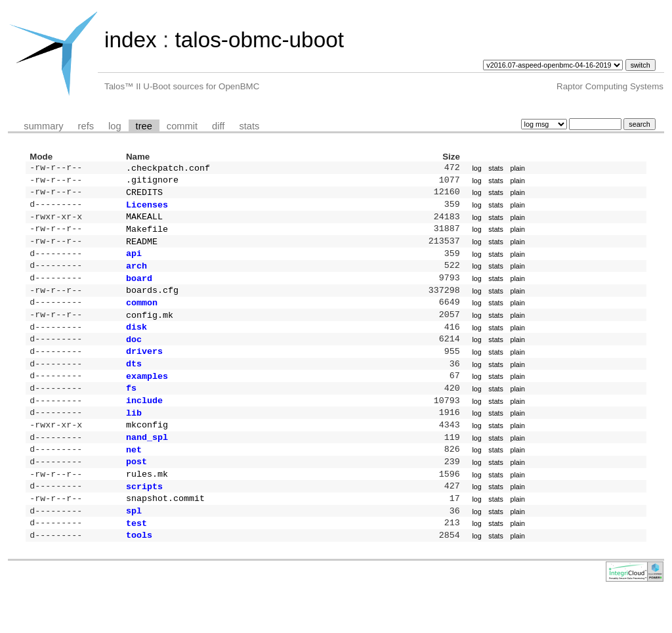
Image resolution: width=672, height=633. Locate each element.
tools (139, 575)
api (134, 263)
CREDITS (144, 196)
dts (134, 385)
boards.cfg (152, 304)
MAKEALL (144, 223)
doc (134, 359)
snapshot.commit (165, 535)
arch (136, 277)
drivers (144, 372)
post (136, 494)
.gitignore (152, 182)
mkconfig (147, 453)
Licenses (147, 209)
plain (517, 169)
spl (134, 548)
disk (136, 345)
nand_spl (147, 467)
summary (43, 126)
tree (144, 126)
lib (134, 440)
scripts (144, 521)
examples (147, 399)
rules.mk (147, 508)
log (115, 126)
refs (86, 126)
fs (131, 412)
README (142, 250)
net (134, 481)
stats (249, 126)
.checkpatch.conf (168, 169)
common (142, 318)
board (139, 291)
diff (218, 126)
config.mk (150, 332)
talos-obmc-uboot (259, 40)
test (136, 562)
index (131, 40)
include (144, 426)
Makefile (147, 236)
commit (182, 126)
